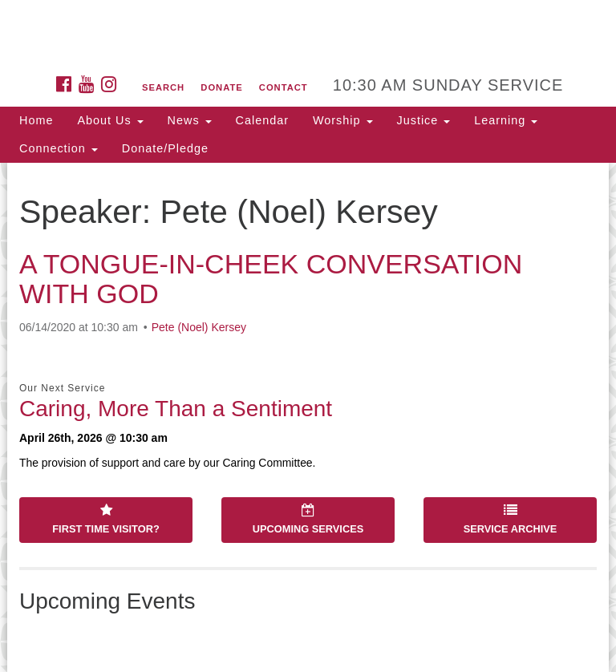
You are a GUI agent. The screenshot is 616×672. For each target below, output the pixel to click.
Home (36, 120)
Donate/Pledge (165, 148)
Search (163, 87)
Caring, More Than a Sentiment (176, 409)
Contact (284, 87)
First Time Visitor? (105, 520)
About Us (110, 120)
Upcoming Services (308, 520)
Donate (221, 87)
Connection (59, 148)
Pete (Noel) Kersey (199, 327)
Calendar (262, 120)
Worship (343, 120)
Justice (424, 120)
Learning (506, 120)
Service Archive (511, 520)
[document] (308, 417)
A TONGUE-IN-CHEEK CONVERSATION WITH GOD (271, 279)
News (190, 120)
